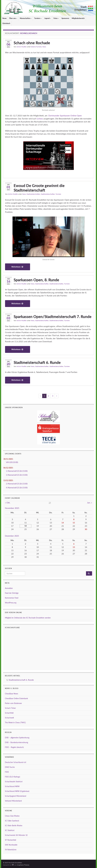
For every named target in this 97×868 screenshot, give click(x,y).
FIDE (7, 772)
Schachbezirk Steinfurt (14, 782)
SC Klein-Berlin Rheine (14, 825)
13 (74, 547)
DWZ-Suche (10, 767)
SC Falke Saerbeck (12, 821)
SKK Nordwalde (11, 845)
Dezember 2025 (12, 536)
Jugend (48, 18)
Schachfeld (9, 713)
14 (63, 523)
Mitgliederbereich (78, 18)
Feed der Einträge (12, 593)
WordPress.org (11, 603)
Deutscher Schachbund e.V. (16, 762)
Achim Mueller (22, 47)
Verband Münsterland (13, 801)
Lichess (40, 119)
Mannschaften (26, 18)
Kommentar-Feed (12, 598)
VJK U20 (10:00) (12, 462)
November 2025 (12, 508)
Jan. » (89, 503)
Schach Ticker (10, 708)
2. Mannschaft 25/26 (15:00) (17, 484)
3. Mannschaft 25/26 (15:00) (17, 475)
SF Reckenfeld (10, 840)
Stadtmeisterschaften (48, 194)
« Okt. (8, 503)
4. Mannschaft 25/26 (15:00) (17, 488)
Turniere (38, 18)
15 (74, 523)
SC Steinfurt (10, 830)
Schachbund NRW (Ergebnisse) (17, 791)
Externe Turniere (36, 47)
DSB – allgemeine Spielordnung (17, 738)
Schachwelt (9, 718)
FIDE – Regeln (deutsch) (14, 747)
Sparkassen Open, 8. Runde (36, 280)
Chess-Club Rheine (12, 816)
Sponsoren (65, 18)
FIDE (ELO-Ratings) (13, 777)
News (4, 18)
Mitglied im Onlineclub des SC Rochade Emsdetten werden (28, 618)
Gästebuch (6, 23)
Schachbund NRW (12, 786)
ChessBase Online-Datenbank (16, 698)
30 (86, 529)
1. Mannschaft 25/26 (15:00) (17, 471)
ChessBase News (11, 694)
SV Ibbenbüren (11, 850)
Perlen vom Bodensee (13, 703)
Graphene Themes (23, 865)
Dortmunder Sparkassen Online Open (65, 115)
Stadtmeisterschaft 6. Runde (37, 362)
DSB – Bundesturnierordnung (16, 742)
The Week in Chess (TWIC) (15, 722)
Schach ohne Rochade (32, 43)
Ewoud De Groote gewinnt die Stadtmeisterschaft (39, 188)
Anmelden (9, 588)
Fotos (56, 18)
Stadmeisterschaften (33, 194)
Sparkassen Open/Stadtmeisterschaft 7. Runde (53, 316)
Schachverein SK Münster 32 (16, 835)
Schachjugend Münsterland (16, 796)
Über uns (13, 18)
